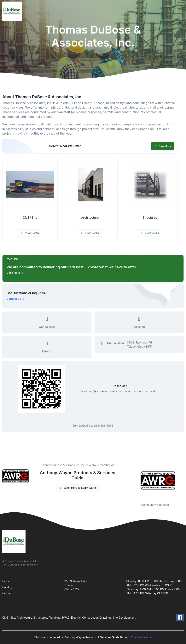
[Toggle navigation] (180, 11)
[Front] (13, 11)
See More (163, 146)
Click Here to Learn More (78, 488)
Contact (7, 593)
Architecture (90, 218)
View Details (30, 233)
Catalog (7, 587)
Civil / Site (30, 218)
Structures (150, 218)
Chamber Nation (141, 637)
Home (6, 581)
